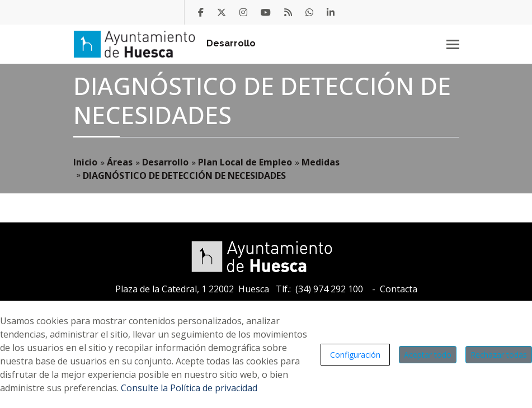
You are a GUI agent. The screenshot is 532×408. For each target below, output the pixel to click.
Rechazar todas (499, 355)
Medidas (321, 162)
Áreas (120, 162)
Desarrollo (231, 43)
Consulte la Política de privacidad (189, 388)
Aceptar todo (428, 355)
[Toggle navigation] (453, 44)
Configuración (355, 355)
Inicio (85, 162)
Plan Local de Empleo (245, 162)
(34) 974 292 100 (329, 289)
